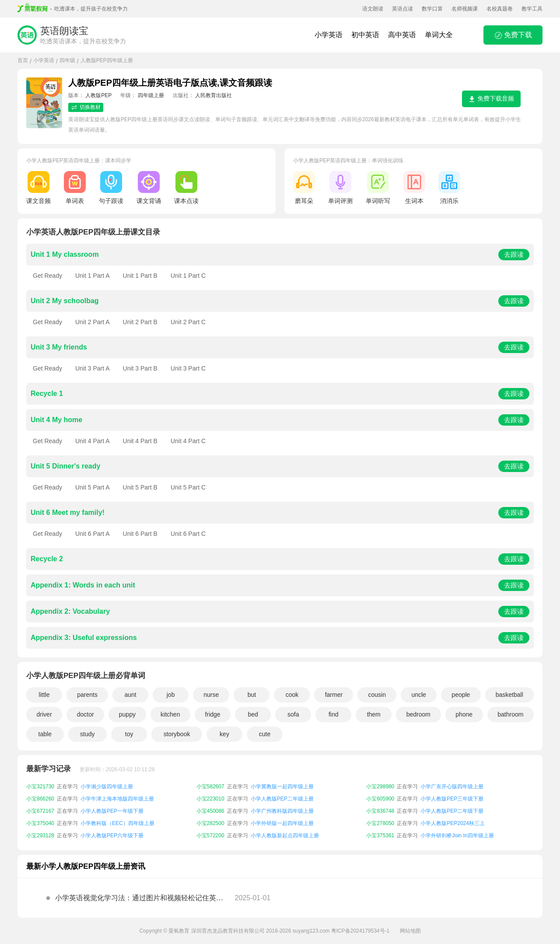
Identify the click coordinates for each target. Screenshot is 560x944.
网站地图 (410, 931)
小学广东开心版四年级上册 (452, 787)
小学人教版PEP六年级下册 (112, 836)
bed (253, 714)
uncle (418, 695)
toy (129, 734)
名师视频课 (465, 9)
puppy (127, 714)
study (87, 734)
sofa (293, 714)
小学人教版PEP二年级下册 (452, 811)
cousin (377, 695)
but (252, 695)
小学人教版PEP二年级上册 (282, 799)
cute (265, 734)
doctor (86, 714)
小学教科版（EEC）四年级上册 (117, 823)
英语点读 (402, 9)
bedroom (418, 714)
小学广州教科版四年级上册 (282, 811)
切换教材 (86, 107)
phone (464, 714)
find (334, 714)
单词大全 (439, 35)
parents (87, 695)
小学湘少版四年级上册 (107, 787)
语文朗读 (373, 9)
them (374, 714)
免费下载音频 (491, 99)
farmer (334, 695)
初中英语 (365, 35)
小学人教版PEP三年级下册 (452, 799)
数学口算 (432, 9)
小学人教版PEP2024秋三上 (453, 823)
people (461, 695)
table (45, 734)
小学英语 (329, 35)
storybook (177, 734)
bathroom (510, 714)
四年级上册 (151, 95)
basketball (509, 695)
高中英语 (402, 35)
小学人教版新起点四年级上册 (285, 836)
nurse (211, 695)
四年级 (67, 60)
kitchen (170, 714)
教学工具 (532, 9)
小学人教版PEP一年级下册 (112, 811)
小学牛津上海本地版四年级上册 (117, 799)
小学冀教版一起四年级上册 (282, 787)
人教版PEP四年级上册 (107, 60)
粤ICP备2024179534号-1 (360, 931)
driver (44, 714)
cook (292, 695)
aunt (130, 695)
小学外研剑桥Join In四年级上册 (457, 836)
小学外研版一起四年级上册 (282, 823)
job (171, 695)
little (44, 695)
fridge (213, 714)
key (224, 734)
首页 (23, 60)
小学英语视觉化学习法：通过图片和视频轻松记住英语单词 (139, 900)
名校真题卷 (500, 9)
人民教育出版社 (213, 95)
